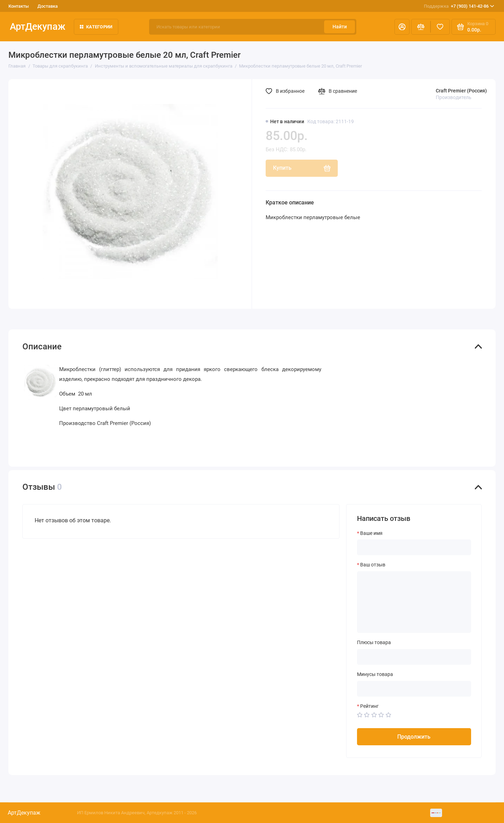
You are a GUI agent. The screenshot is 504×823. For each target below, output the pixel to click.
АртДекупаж (38, 27)
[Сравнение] (421, 27)
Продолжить (414, 737)
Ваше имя (371, 533)
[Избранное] (440, 27)
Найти (340, 27)
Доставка (48, 6)
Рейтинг (369, 706)
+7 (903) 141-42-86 (459, 6)
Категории (96, 27)
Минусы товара (375, 674)
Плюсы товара (374, 642)
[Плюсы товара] (414, 657)
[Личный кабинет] (402, 27)
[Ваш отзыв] (414, 602)
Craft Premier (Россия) (461, 91)
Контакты (19, 6)
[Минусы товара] (414, 689)
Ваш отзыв (373, 565)
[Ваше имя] (414, 547)
